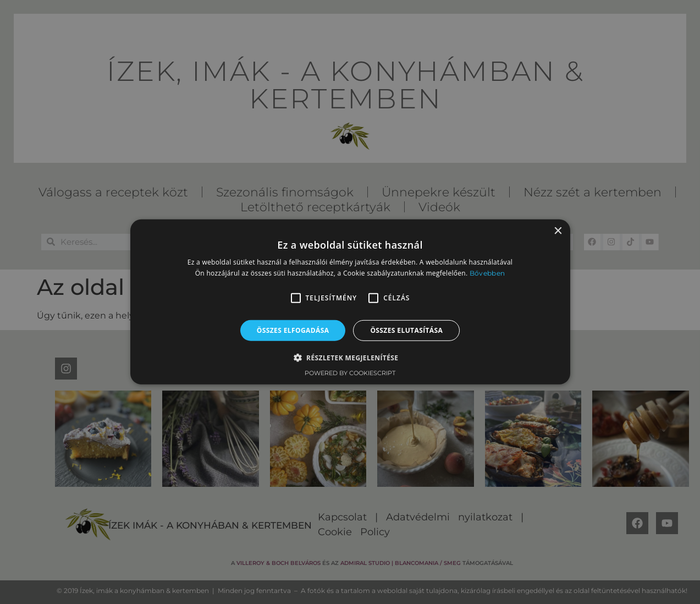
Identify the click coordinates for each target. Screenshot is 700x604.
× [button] (558, 231)
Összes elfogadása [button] (293, 330)
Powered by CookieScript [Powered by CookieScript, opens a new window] (350, 373)
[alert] (350, 302)
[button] (296, 298)
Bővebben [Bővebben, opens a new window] (487, 273)
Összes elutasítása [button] (406, 330)
